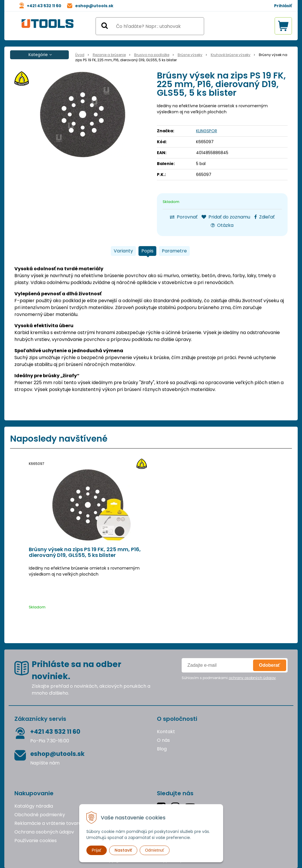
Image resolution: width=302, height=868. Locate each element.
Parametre (174, 251)
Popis (147, 251)
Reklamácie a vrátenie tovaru (48, 823)
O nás (163, 740)
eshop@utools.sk (94, 6)
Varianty (123, 251)
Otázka (222, 225)
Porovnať (184, 217)
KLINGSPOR (207, 131)
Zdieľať (264, 217)
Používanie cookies (36, 841)
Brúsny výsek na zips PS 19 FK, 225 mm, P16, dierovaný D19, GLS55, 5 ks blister (85, 552)
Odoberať (270, 665)
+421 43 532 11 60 (44, 6)
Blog (162, 749)
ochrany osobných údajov (252, 678)
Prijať (97, 850)
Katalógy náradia (34, 806)
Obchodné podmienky (40, 815)
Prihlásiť (283, 6)
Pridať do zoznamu (226, 217)
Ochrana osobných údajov (44, 832)
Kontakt (166, 732)
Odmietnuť (155, 850)
